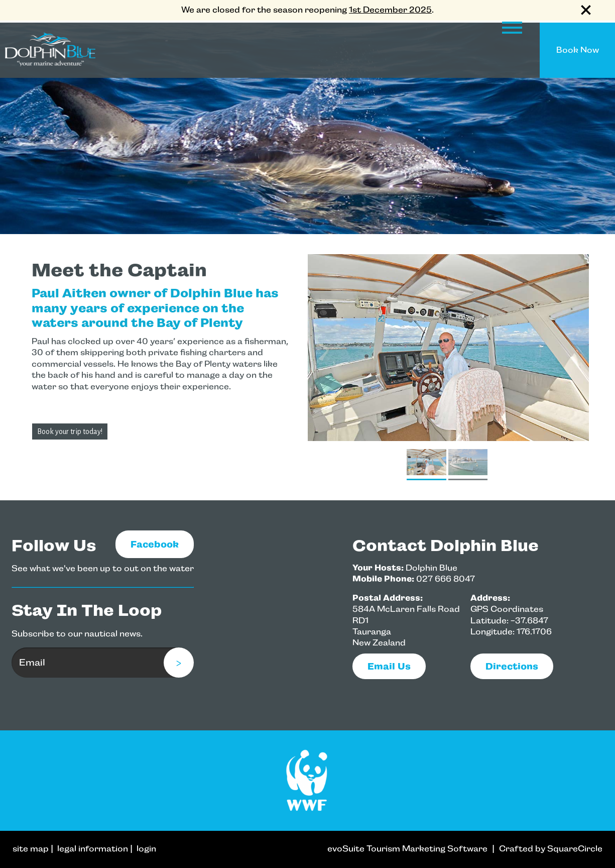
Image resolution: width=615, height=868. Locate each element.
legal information (93, 849)
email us (389, 666)
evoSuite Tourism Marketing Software (407, 849)
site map (31, 849)
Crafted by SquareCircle (551, 849)
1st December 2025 (390, 10)
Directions (512, 666)
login (146, 849)
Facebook (155, 544)
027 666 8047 (446, 579)
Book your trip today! (70, 431)
